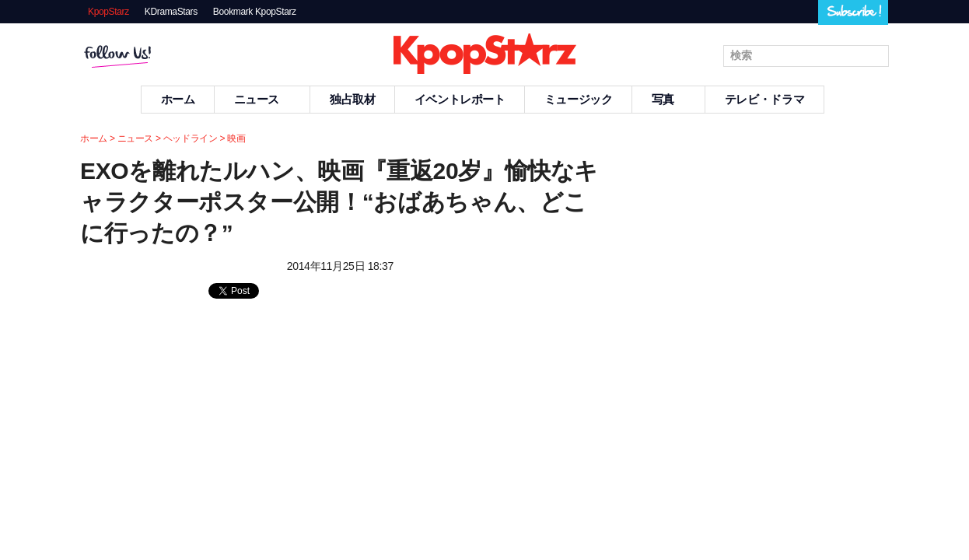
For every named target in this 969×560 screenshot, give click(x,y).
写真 (669, 99)
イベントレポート (460, 99)
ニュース (263, 99)
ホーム (178, 99)
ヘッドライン (191, 138)
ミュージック (579, 99)
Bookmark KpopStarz (255, 12)
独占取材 (353, 99)
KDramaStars (171, 12)
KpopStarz (108, 12)
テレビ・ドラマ (764, 99)
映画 (236, 138)
